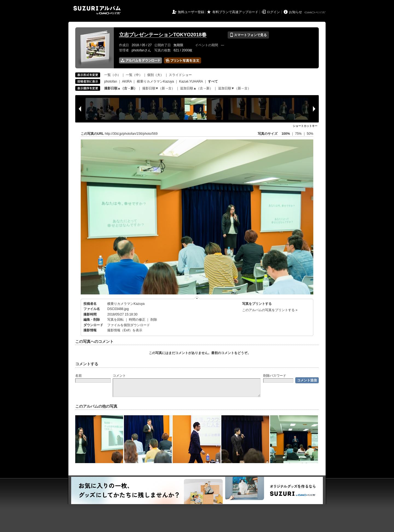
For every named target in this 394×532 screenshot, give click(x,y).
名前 (79, 376)
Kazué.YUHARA (191, 81)
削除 (154, 320)
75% (299, 134)
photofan (111, 81)
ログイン (273, 12)
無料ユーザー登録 (191, 12)
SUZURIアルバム (97, 10)
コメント (119, 376)
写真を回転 (115, 320)
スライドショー (180, 75)
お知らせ (296, 12)
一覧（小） (112, 75)
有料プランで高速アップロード (235, 12)
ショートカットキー (305, 126)
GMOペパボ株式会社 (315, 13)
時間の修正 (137, 320)
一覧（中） (134, 75)
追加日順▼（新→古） (234, 88)
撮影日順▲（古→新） (121, 88)
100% (286, 134)
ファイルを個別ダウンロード (129, 325)
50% (310, 134)
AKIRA (127, 81)
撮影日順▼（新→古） (159, 88)
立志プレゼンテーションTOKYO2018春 (163, 35)
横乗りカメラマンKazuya (155, 81)
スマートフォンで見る (248, 35)
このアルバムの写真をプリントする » (270, 310)
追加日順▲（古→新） (196, 88)
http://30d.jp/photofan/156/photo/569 (131, 134)
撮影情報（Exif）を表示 (125, 330)
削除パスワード (275, 376)
